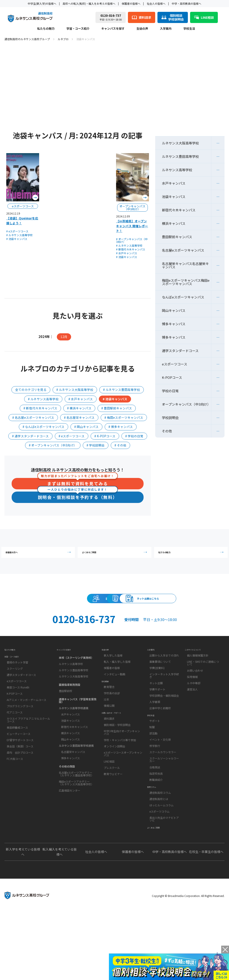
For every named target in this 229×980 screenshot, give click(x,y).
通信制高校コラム (160, 853)
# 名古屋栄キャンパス (79, 417)
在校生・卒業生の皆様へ (206, 920)
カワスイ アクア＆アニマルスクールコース (28, 770)
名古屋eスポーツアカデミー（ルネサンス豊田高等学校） (76, 817)
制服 (152, 780)
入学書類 (155, 747)
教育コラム (155, 845)
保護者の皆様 (112, 713)
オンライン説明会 (114, 807)
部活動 (153, 786)
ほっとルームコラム (161, 866)
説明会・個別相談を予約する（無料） (78, 497)
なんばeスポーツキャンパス (183, 297)
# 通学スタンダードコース (30, 436)
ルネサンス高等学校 (177, 170)
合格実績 (155, 820)
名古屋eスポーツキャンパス (183, 250)
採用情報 (192, 722)
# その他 (120, 445)
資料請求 (155, 612)
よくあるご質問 (116, 557)
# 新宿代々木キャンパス (131, 249)
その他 (167, 431)
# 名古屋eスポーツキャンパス (33, 417)
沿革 (106, 752)
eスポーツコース (175, 364)
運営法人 (192, 735)
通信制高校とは (159, 859)
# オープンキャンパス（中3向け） (132, 240)
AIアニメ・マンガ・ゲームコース (27, 750)
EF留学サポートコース (20, 791)
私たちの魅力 (46, 29)
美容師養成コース (17, 778)
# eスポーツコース (17, 231)
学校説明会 (170, 418)
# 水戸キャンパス (127, 253)
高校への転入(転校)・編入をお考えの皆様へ (89, 3)
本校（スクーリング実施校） (76, 701)
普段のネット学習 (17, 713)
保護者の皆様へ (131, 3)
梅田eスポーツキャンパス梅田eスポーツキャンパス (186, 282)
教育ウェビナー (113, 834)
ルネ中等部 (194, 729)
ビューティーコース (19, 784)
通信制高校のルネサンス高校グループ (27, 39)
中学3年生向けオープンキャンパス (122, 793)
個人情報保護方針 (198, 701)
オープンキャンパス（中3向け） (186, 404)
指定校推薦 (156, 827)
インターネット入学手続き (164, 721)
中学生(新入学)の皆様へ (42, 3)
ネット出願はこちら (114, 632)
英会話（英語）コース (20, 797)
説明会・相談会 (74, 612)
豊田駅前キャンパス (177, 237)
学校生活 (189, 29)
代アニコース (15, 763)
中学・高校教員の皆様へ (187, 3)
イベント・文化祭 (160, 793)
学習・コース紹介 (78, 29)
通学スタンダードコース (180, 351)
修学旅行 (155, 799)
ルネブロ (63, 39)
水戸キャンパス (174, 183)
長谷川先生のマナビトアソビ (164, 879)
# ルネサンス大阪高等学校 (75, 390)
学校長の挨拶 (112, 746)
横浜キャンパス (174, 223)
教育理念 (109, 740)
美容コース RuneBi (18, 738)
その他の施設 (67, 810)
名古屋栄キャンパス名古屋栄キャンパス (185, 265)
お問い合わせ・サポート (119, 771)
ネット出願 (156, 729)
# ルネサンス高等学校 (19, 235)
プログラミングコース (20, 757)
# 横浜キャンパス (79, 408)
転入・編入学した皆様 (117, 707)
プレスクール (112, 828)
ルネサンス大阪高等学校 (180, 143)
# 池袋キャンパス (17, 239)
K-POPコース (172, 377)
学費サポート (157, 735)
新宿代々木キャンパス (179, 210)
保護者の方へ (39, 557)
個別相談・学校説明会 (117, 785)
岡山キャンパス (174, 310)
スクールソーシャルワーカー (164, 813)
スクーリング (15, 719)
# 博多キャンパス (121, 427)
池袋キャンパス (174, 197)
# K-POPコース (105, 436)
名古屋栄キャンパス (73, 795)
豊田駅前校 (66, 734)
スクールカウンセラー (163, 805)
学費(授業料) (157, 713)
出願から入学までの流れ (164, 701)
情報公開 (109, 759)
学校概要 (108, 732)
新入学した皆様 (113, 701)
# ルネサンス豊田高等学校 (122, 390)
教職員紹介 (156, 833)
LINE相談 (109, 822)
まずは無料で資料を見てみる (78, 483)
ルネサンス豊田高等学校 (180, 156)
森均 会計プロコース (20, 803)
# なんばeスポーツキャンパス (43, 427)
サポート (155, 774)
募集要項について (160, 707)
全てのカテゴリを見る (31, 390)
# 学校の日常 (134, 436)
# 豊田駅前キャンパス (117, 408)
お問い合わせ (195, 716)
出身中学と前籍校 (160, 754)
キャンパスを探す (113, 29)
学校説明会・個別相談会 (164, 741)
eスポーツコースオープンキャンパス (123, 814)
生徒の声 (142, 29)
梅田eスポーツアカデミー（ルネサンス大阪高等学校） (76, 826)
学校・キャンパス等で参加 (120, 800)
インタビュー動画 (114, 720)
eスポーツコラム (159, 872)
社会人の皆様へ (156, 3)
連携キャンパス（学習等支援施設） (78, 744)
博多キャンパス (174, 324)
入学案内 (166, 29)
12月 (64, 337)
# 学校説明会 (96, 445)
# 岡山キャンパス (86, 427)
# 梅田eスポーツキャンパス (124, 417)
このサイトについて (199, 692)
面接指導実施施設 (70, 728)
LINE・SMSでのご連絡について (203, 708)
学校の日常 (170, 391)
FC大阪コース (15, 809)
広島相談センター (70, 834)
